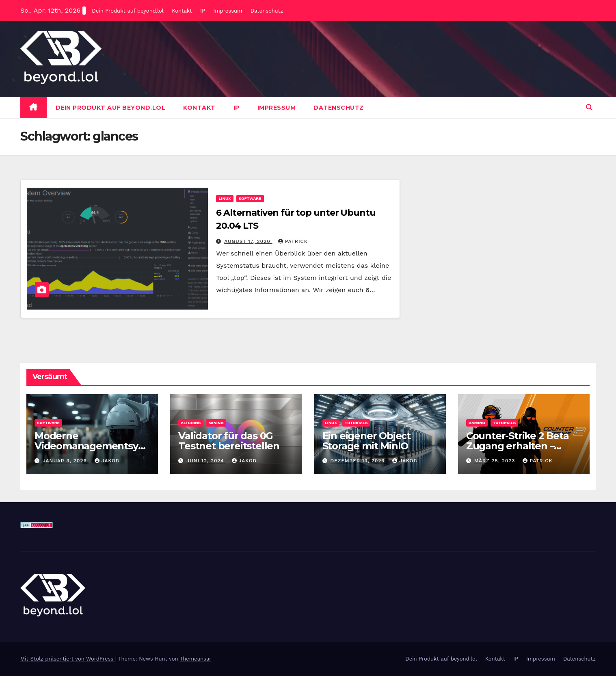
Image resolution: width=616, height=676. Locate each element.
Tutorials (356, 423)
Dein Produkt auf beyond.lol (128, 11)
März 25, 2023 (496, 461)
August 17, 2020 (248, 241)
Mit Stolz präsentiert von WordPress (68, 659)
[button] (589, 107)
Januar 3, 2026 (66, 461)
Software (250, 198)
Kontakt (182, 11)
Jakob (107, 461)
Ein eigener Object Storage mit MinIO (366, 441)
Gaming (477, 423)
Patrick (293, 241)
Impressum (228, 11)
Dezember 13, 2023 (358, 461)
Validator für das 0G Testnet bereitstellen (229, 441)
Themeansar (196, 659)
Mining (216, 423)
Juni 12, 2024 (206, 461)
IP (203, 11)
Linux (225, 198)
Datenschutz (267, 11)
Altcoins (191, 423)
